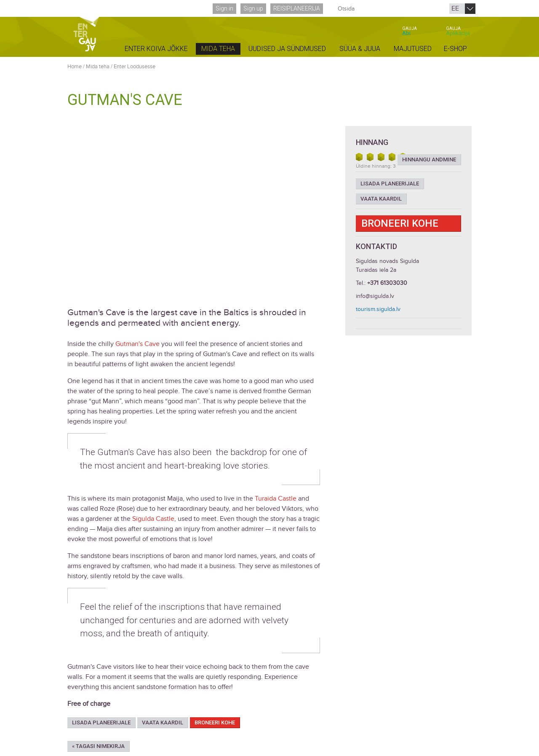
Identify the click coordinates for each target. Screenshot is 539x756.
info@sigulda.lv (375, 296)
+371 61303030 (387, 283)
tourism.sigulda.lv (378, 309)
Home (75, 67)
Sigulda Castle (153, 519)
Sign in (224, 8)
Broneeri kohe (215, 722)
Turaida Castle (276, 499)
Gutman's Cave (137, 344)
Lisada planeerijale (101, 722)
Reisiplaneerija (297, 8)
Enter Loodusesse (135, 67)
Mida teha (98, 67)
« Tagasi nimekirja (98, 746)
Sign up (253, 8)
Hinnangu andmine (429, 160)
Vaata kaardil (163, 722)
